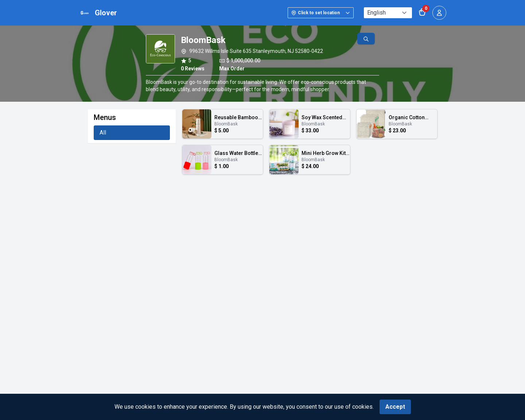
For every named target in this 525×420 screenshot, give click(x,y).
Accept (395, 407)
